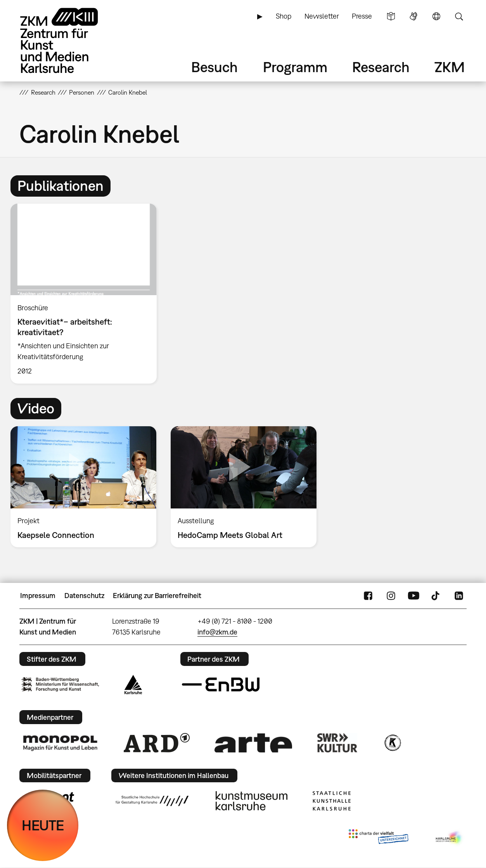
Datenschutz (84, 596)
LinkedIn (459, 596)
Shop (284, 16)
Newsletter (322, 16)
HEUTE (43, 825)
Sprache (436, 16)
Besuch (214, 67)
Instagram (391, 596)
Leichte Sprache (391, 16)
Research (381, 67)
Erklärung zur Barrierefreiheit (157, 596)
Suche (459, 16)
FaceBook (368, 596)
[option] (87, 294)
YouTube (413, 596)
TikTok (436, 596)
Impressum (38, 596)
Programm (295, 67)
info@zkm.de (217, 632)
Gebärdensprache (413, 16)
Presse (362, 16)
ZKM (450, 67)
